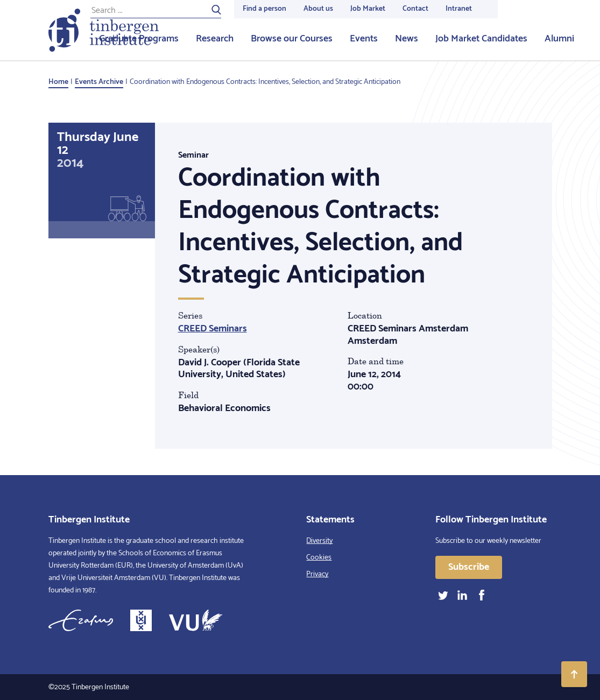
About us (318, 9)
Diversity (319, 541)
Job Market (368, 9)
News (407, 39)
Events (364, 39)
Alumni (559, 39)
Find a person (264, 9)
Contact (415, 9)
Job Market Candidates (481, 39)
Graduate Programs (139, 39)
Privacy (317, 574)
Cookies (319, 558)
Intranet (459, 9)
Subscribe (469, 567)
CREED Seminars (213, 329)
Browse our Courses (292, 39)
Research (215, 39)
